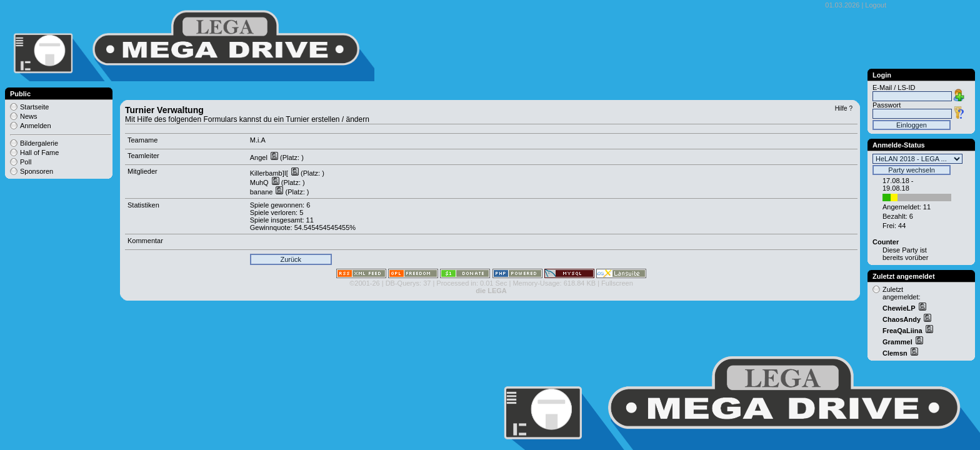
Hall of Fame (39, 152)
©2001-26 (364, 283)
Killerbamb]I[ (270, 173)
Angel (260, 157)
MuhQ (260, 182)
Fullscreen (617, 283)
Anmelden (36, 126)
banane (262, 192)
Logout (876, 5)
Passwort (887, 105)
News (29, 116)
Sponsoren (37, 171)
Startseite (34, 107)
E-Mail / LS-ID (894, 87)
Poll (26, 162)
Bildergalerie (39, 143)
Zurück (291, 259)
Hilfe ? (844, 108)
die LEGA (491, 291)
